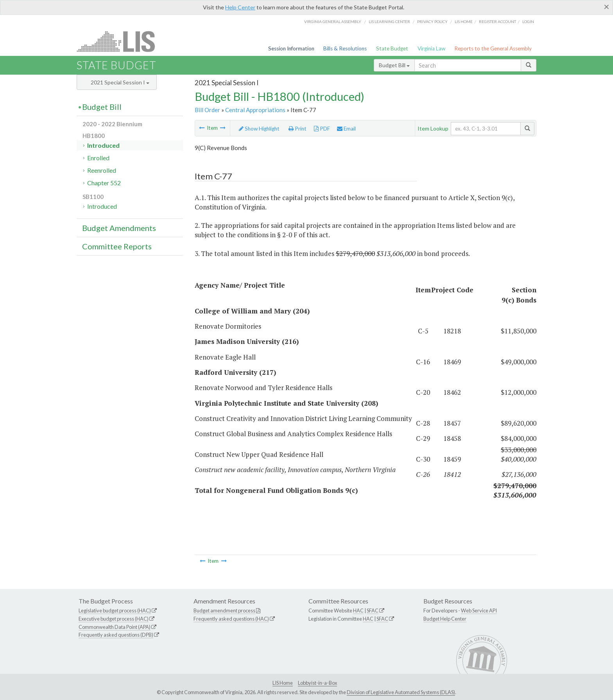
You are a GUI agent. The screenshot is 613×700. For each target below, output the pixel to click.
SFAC (373, 610)
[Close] (607, 7)
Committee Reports (117, 246)
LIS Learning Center (389, 21)
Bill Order (207, 110)
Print (298, 129)
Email (346, 129)
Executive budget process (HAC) (114, 619)
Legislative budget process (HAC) (115, 610)
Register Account (497, 21)
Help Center (240, 7)
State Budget (392, 48)
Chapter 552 (104, 183)
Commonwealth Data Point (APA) (115, 627)
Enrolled (98, 158)
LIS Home (283, 683)
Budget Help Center (445, 619)
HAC (358, 610)
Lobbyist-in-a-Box (317, 683)
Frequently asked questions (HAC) (231, 619)
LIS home (464, 21)
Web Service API (479, 610)
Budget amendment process (224, 610)
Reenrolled (102, 170)
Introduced (103, 145)
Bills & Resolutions (345, 48)
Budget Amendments (119, 228)
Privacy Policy (432, 21)
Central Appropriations (255, 110)
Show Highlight (259, 129)
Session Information (291, 48)
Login (528, 21)
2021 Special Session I (120, 82)
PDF (322, 129)
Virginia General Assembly (333, 21)
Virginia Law (431, 48)
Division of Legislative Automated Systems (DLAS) (401, 692)
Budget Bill (394, 65)
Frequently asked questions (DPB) (116, 635)
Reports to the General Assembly (493, 48)
